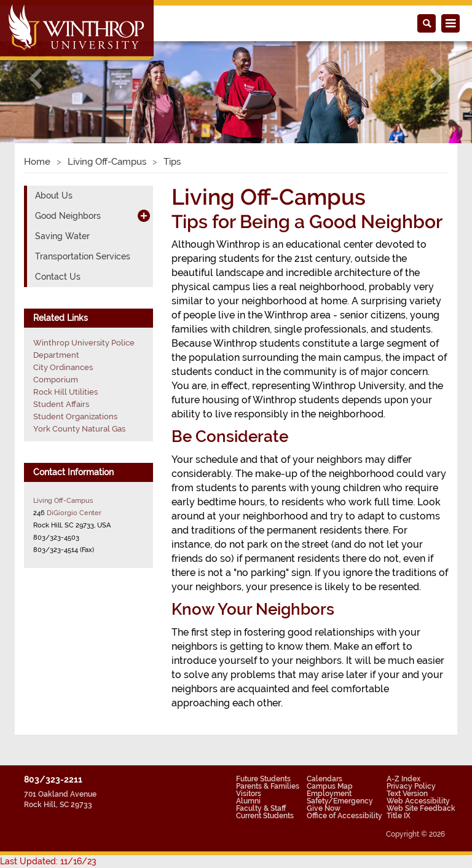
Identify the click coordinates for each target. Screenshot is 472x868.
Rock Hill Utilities (65, 392)
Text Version (407, 794)
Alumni (248, 801)
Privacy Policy (411, 786)
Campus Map (330, 786)
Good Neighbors (68, 216)
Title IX (399, 816)
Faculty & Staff (261, 808)
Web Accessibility (418, 801)
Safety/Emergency (340, 801)
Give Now (324, 808)
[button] (35, 78)
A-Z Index (403, 779)
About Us (54, 195)
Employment (329, 794)
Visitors (249, 794)
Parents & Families (268, 786)
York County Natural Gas (79, 429)
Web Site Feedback (421, 808)
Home (37, 162)
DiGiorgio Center (74, 513)
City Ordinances (63, 367)
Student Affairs (61, 404)
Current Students (265, 816)
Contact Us (58, 277)
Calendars (324, 779)
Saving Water (62, 236)
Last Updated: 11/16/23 (48, 861)
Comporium (56, 380)
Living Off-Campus (107, 162)
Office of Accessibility (344, 816)
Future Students (263, 779)
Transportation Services (83, 256)
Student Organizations (75, 416)
